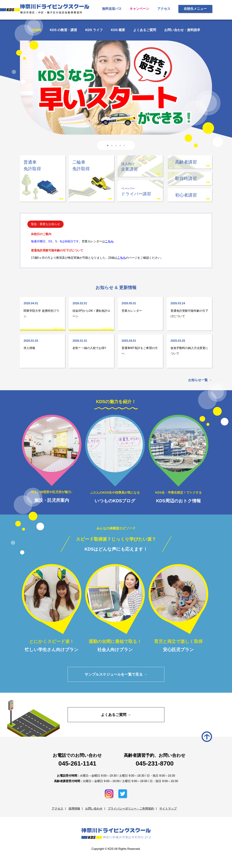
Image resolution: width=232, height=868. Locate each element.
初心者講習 (186, 195)
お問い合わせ (94, 809)
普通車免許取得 (32, 165)
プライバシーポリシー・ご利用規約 (131, 809)
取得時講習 (186, 178)
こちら (109, 241)
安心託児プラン (178, 608)
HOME (37, 30)
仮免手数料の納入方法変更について (189, 347)
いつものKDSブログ (115, 459)
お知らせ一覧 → (200, 380)
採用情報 (74, 809)
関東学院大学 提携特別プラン (43, 309)
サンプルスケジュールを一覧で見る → (116, 674)
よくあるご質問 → (116, 715)
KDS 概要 (118, 30)
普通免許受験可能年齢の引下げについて (189, 309)
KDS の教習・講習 (64, 30)
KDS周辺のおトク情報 (178, 459)
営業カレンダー (141, 307)
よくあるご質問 (145, 30)
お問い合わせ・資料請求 (182, 30)
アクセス (164, 9)
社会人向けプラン (115, 608)
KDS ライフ (94, 30)
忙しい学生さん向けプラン (52, 608)
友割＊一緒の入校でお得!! (91, 344)
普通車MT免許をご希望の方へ (141, 347)
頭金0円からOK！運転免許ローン (91, 309)
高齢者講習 (186, 162)
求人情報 (43, 344)
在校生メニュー (195, 9)
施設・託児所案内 (52, 459)
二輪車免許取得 (81, 165)
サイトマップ (168, 809)
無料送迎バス (112, 9)
